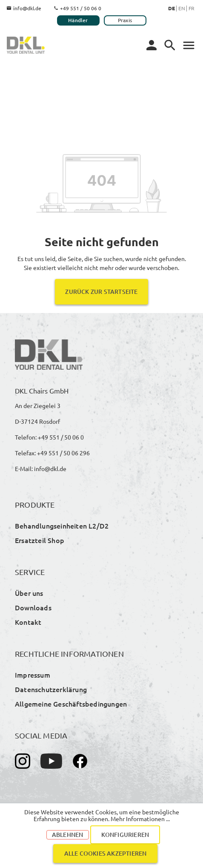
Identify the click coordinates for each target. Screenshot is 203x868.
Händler (78, 20)
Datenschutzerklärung (51, 689)
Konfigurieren (125, 835)
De (172, 8)
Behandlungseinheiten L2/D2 (62, 526)
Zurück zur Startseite (101, 292)
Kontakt (28, 622)
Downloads (33, 607)
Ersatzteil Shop (40, 540)
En (182, 8)
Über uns (29, 593)
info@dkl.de (24, 8)
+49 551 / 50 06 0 (78, 8)
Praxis (125, 20)
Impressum (33, 675)
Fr (192, 8)
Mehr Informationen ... (140, 819)
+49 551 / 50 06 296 (63, 453)
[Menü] (170, 45)
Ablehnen (68, 835)
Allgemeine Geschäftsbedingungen (71, 704)
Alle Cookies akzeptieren (106, 853)
